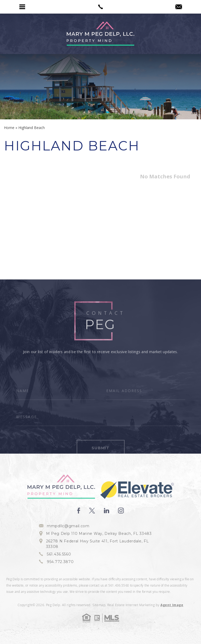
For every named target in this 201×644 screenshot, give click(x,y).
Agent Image (172, 605)
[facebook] (79, 511)
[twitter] (92, 511)
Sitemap (99, 605)
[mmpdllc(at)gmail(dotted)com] (179, 7)
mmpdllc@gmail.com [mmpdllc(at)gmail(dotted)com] (68, 526)
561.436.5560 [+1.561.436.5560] (59, 554)
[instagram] (121, 511)
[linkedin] (107, 511)
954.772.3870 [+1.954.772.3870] (60, 562)
